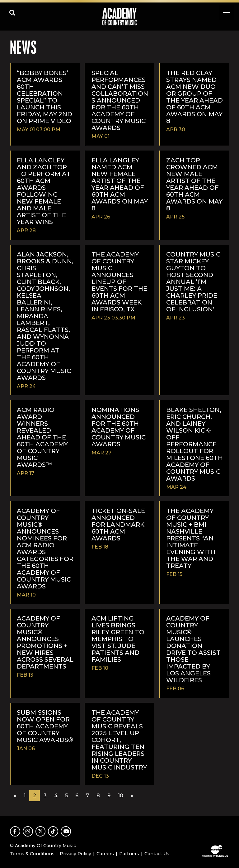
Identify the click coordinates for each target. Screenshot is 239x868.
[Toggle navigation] (227, 12)
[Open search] (12, 12)
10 (121, 796)
